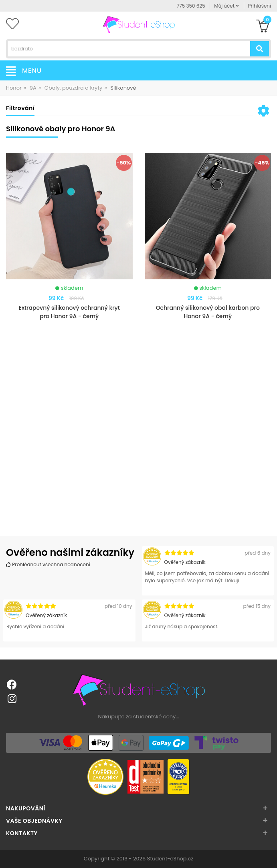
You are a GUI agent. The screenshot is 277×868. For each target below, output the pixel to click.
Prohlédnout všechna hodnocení (48, 564)
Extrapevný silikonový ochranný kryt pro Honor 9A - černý (69, 312)
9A (33, 88)
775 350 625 (191, 6)
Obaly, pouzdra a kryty (74, 88)
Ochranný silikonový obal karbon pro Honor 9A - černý (208, 312)
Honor (14, 88)
